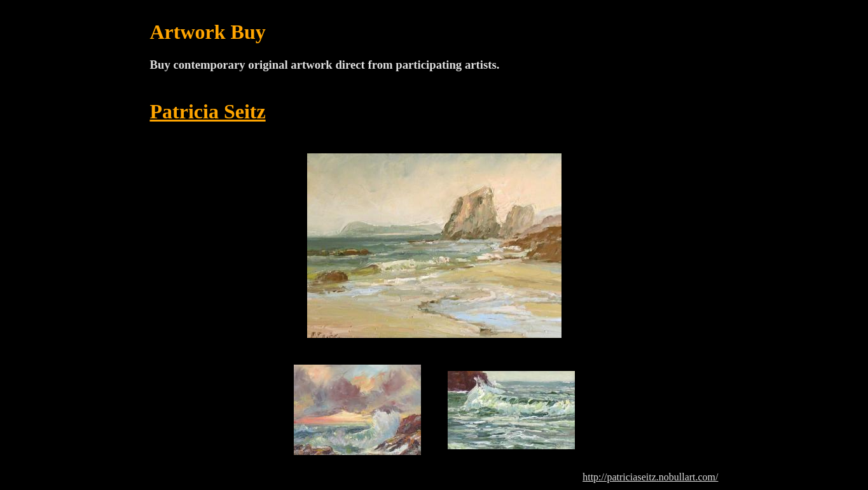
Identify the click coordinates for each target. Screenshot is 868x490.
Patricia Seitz (208, 111)
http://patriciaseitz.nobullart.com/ (650, 477)
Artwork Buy (208, 32)
